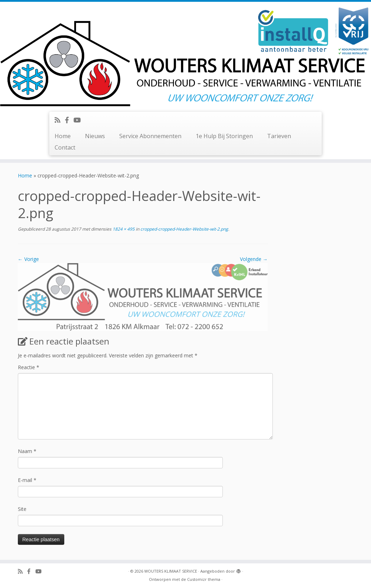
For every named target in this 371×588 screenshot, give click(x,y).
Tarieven (279, 136)
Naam (27, 451)
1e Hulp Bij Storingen (224, 136)
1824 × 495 (123, 229)
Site (22, 509)
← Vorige (28, 259)
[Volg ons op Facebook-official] (69, 120)
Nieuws (95, 136)
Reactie (29, 367)
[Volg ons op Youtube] (79, 120)
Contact (65, 147)
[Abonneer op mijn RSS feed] (60, 120)
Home (63, 136)
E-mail (27, 480)
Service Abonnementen (150, 136)
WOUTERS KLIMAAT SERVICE (171, 571)
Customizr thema (204, 579)
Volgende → (254, 259)
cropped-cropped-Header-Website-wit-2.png (184, 229)
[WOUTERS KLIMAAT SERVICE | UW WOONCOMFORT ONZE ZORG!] (185, 56)
